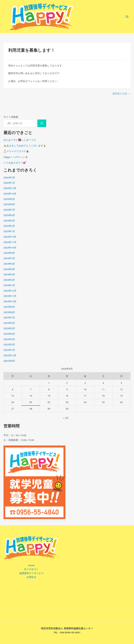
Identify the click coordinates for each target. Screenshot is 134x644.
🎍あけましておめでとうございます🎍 (25, 146)
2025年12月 (10, 188)
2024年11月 (10, 242)
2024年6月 (9, 264)
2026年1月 (9, 183)
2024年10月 (10, 248)
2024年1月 (9, 285)
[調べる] (42, 123)
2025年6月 (9, 215)
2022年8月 (9, 361)
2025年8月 (9, 204)
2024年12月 (10, 237)
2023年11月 (10, 296)
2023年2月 (9, 345)
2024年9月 (9, 253)
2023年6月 (9, 323)
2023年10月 (10, 301)
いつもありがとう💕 (15, 163)
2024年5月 (9, 269)
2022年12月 (10, 355)
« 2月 (66, 418)
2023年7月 (9, 318)
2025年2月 (9, 226)
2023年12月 (10, 291)
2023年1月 (9, 350)
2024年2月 (9, 280)
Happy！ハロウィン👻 (16, 157)
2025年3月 (9, 221)
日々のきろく (31, 569)
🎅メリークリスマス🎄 (16, 151)
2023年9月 (9, 307)
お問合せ (31, 577)
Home (31, 565)
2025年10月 (10, 194)
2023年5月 (9, 328)
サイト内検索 (11, 117)
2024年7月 (9, 258)
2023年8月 (9, 312)
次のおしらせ (121, 94)
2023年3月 (9, 339)
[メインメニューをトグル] (127, 17)
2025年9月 (9, 199)
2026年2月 (9, 178)
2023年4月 (9, 334)
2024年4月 (9, 274)
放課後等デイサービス (31, 573)
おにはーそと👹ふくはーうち (20, 140)
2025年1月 (9, 231)
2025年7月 (9, 210)
